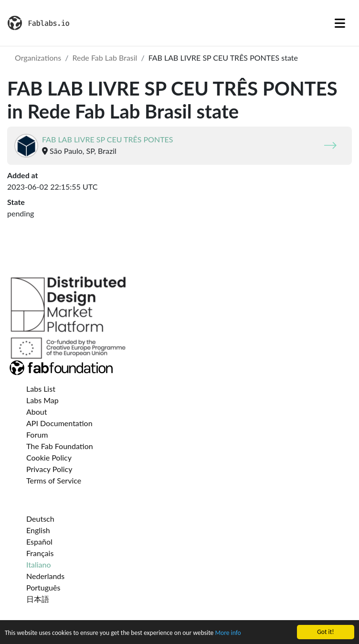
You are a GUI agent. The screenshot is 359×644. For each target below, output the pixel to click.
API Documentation (59, 423)
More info (228, 633)
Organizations (38, 58)
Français (40, 553)
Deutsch (40, 519)
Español (39, 542)
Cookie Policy (49, 457)
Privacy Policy (49, 469)
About (37, 412)
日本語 (38, 599)
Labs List (41, 389)
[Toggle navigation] (340, 23)
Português (43, 587)
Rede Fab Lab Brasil (105, 58)
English (38, 530)
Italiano (39, 564)
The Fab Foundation (60, 446)
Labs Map (42, 400)
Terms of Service (54, 480)
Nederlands (45, 576)
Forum (37, 435)
